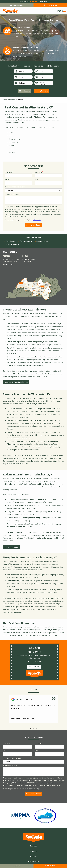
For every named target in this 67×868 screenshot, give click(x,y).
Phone (7, 179)
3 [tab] (36, 729)
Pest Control (11, 241)
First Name (8, 172)
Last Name (38, 172)
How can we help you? (12, 194)
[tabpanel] (33, 709)
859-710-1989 (11, 264)
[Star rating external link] (33, 2)
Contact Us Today (11, 547)
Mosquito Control (12, 244)
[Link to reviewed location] (33, 699)
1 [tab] (31, 729)
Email (36, 179)
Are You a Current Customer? (14, 187)
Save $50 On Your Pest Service (16, 382)
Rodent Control (42, 241)
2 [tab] (33, 729)
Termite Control (26, 241)
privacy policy (37, 220)
